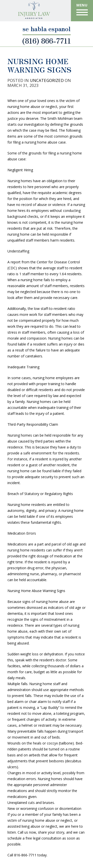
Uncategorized (47, 80)
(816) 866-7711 (46, 40)
